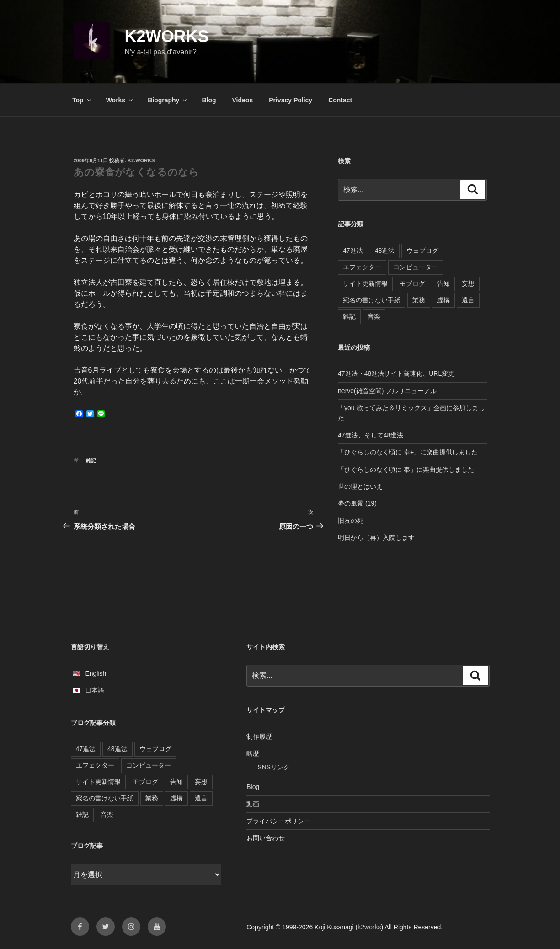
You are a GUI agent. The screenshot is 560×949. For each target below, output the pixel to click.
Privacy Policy (291, 100)
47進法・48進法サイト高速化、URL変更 (396, 373)
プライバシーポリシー (278, 821)
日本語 (95, 690)
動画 (253, 804)
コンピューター (416, 267)
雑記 (91, 460)
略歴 (253, 753)
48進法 (385, 251)
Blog (209, 100)
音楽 (374, 316)
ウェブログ (422, 251)
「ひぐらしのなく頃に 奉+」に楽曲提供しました (408, 452)
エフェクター (362, 267)
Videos (243, 100)
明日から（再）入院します (376, 538)
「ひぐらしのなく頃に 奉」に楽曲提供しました (406, 469)
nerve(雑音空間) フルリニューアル (387, 391)
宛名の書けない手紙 (372, 300)
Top (82, 100)
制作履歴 (259, 736)
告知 (443, 283)
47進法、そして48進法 (371, 435)
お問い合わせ (266, 838)
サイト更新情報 (365, 283)
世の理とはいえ (360, 486)
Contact (340, 100)
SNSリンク (274, 767)
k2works (167, 36)
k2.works (141, 160)
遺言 (468, 300)
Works (120, 100)
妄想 (468, 283)
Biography (168, 100)
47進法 (353, 251)
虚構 (443, 300)
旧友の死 (351, 521)
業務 (419, 300)
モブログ (412, 283)
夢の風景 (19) (357, 503)
